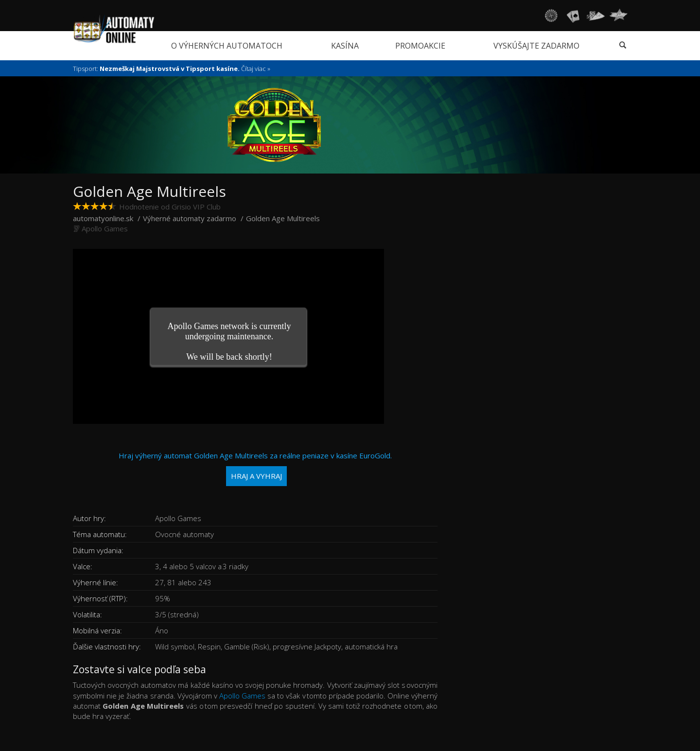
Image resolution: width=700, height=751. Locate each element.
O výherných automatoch (227, 46)
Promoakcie (420, 46)
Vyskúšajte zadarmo (536, 46)
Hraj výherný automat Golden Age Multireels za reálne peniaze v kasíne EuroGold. (255, 468)
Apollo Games (105, 228)
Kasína (345, 46)
